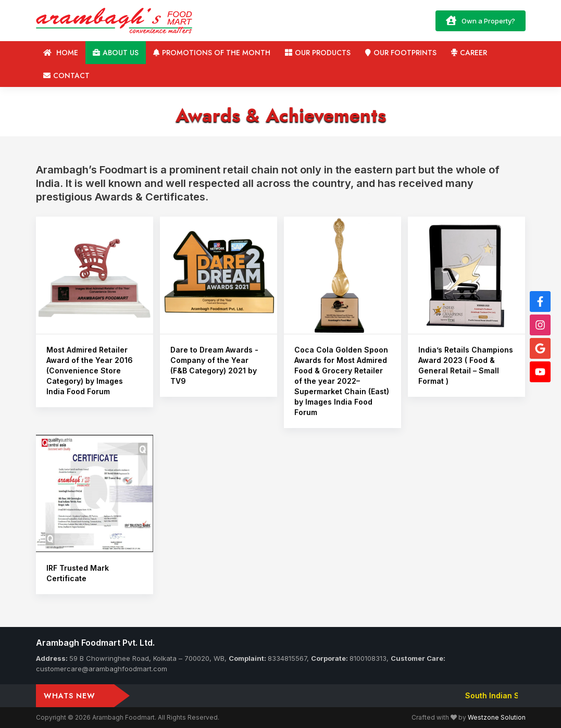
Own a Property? (481, 20)
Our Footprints (401, 53)
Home (61, 53)
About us (116, 53)
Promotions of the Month (212, 53)
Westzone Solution (497, 717)
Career (469, 53)
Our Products (318, 53)
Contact (66, 76)
